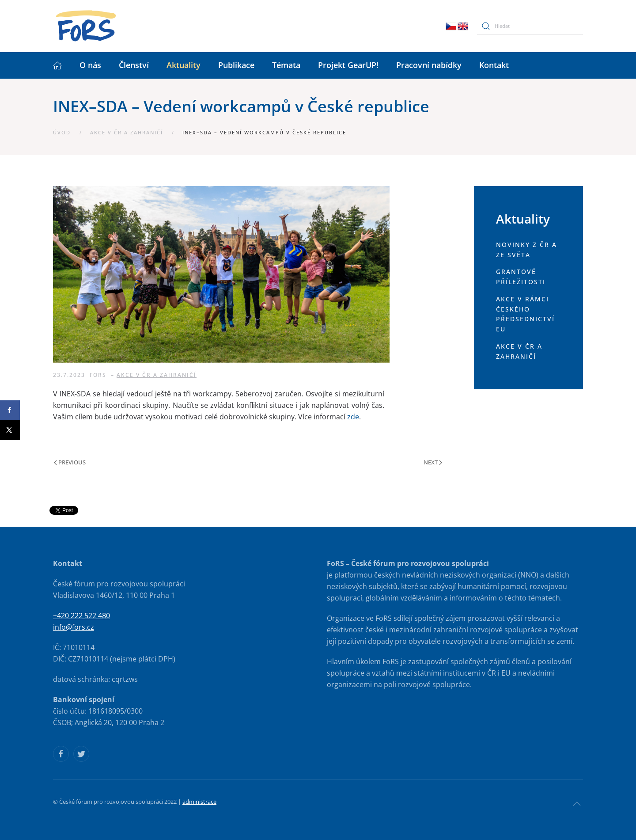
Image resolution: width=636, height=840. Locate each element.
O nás (90, 65)
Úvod (62, 132)
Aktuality (184, 65)
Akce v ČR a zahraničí (127, 132)
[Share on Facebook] (10, 410)
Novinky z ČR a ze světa (526, 250)
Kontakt (494, 65)
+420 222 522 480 (81, 616)
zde (353, 417)
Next (433, 462)
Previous (70, 462)
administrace (199, 802)
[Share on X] (10, 430)
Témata (286, 65)
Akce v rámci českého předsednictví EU (525, 314)
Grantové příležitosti (521, 277)
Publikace (236, 65)
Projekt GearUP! (348, 65)
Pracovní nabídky (429, 65)
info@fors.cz (74, 627)
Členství (134, 65)
